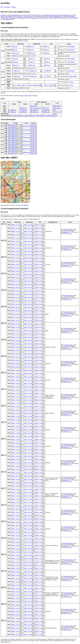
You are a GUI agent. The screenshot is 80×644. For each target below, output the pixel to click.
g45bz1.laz (15, 59)
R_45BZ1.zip (23, 110)
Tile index (13, 7)
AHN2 (26, 96)
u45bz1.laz (15, 62)
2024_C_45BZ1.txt (49, 85)
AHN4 (36, 96)
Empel (37, 15)
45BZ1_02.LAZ (15, 241)
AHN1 (22, 96)
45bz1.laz (15, 46)
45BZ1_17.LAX (28, 489)
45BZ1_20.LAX (28, 539)
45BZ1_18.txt (39, 506)
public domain (71, 46)
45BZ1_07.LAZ (15, 324)
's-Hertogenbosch (16, 15)
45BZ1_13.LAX (28, 423)
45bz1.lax (31, 46)
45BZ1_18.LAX (28, 506)
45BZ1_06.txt (39, 307)
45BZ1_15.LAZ (15, 456)
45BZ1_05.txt (39, 291)
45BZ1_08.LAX (28, 340)
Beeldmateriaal (27, 126)
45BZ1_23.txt (39, 588)
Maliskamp (58, 16)
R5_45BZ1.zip (12, 110)
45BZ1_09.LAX (28, 357)
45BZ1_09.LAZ (15, 357)
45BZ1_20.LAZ (15, 539)
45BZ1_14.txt (39, 440)
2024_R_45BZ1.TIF (25, 116)
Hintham (10, 16)
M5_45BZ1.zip (34, 110)
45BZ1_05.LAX (28, 291)
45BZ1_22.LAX (28, 572)
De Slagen (49, 16)
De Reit (41, 16)
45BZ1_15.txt (39, 456)
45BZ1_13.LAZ (15, 423)
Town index (7, 7)
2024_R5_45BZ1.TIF (14, 116)
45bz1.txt (47, 46)
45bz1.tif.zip (34, 106)
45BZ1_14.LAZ (15, 440)
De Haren (6, 18)
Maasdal (9, 19)
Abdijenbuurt (35, 18)
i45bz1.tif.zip (46, 108)
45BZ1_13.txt (39, 423)
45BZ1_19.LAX (28, 522)
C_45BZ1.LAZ (16, 71)
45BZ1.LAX (32, 53)
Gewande (76, 18)
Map (2, 7)
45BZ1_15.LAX (28, 456)
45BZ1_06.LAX (28, 307)
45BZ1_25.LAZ (15, 621)
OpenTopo (26, 205)
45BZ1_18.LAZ (15, 506)
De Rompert (45, 18)
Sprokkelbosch (29, 16)
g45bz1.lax (32, 59)
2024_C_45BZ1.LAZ (18, 85)
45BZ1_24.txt (39, 605)
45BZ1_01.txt (39, 225)
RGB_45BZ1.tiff (13, 125)
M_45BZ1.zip (46, 110)
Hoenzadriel (64, 18)
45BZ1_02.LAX (28, 241)
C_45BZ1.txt (48, 71)
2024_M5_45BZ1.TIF (36, 116)
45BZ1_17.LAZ (15, 489)
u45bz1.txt (47, 62)
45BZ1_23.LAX (28, 588)
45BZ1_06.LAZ (15, 307)
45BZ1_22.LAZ (15, 572)
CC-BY (71, 82)
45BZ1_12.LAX (28, 407)
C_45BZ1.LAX (33, 71)
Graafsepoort (66, 15)
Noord (28, 15)
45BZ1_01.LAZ (15, 225)
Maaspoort (15, 18)
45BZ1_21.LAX (28, 555)
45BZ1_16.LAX (28, 473)
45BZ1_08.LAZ (15, 340)
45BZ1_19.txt (39, 522)
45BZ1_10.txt (39, 374)
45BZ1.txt (47, 53)
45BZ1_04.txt (39, 274)
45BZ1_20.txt (39, 539)
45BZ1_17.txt (39, 489)
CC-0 (55, 110)
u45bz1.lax (32, 62)
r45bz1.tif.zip (23, 108)
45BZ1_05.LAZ (15, 291)
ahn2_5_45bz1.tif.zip (36, 108)
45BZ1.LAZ (16, 53)
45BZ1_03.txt (39, 258)
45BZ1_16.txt (39, 473)
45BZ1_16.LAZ (15, 473)
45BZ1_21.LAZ (15, 555)
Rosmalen (3, 15)
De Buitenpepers (71, 16)
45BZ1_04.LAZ (15, 274)
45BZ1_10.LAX (28, 374)
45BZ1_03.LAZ (15, 258)
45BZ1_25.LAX (28, 621)
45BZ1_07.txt (39, 324)
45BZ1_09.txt (39, 357)
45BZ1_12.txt (39, 407)
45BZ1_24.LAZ (15, 605)
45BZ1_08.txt (39, 340)
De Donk (20, 16)
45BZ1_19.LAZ (15, 522)
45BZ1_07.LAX (28, 324)
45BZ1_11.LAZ (15, 390)
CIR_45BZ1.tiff (12, 127)
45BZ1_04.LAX (28, 274)
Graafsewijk (55, 18)
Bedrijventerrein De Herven (52, 15)
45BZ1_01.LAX (28, 225)
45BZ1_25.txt (39, 621)
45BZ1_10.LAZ (15, 374)
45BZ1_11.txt (39, 390)
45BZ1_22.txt (39, 572)
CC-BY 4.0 (34, 125)
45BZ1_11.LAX (28, 390)
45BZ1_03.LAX (28, 258)
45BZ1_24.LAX (28, 605)
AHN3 (30, 96)
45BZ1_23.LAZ (15, 588)
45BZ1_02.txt (39, 241)
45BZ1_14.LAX (28, 440)
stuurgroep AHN (69, 229)
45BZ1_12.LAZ (15, 407)
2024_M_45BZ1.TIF (47, 116)
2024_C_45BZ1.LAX (34, 85)
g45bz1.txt (47, 59)
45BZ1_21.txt (39, 555)
